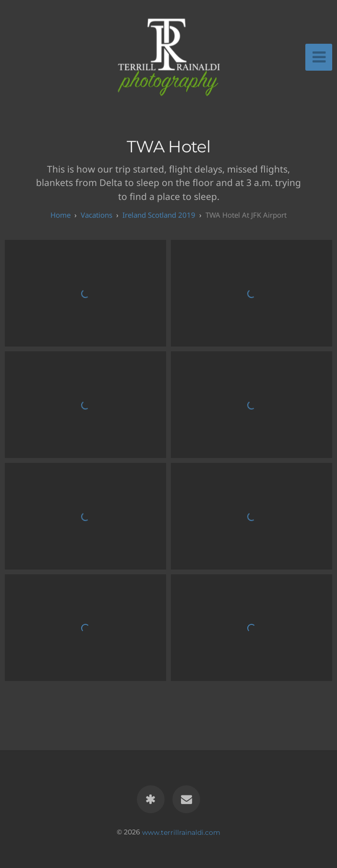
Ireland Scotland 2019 (159, 215)
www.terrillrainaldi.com (181, 832)
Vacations (96, 215)
